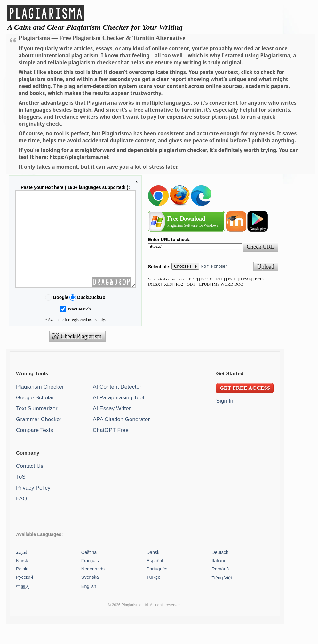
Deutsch (220, 571)
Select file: (159, 267)
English (89, 606)
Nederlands (93, 588)
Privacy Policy (33, 507)
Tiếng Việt (222, 597)
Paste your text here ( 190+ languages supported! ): (75, 187)
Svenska (90, 596)
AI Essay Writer (112, 428)
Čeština (89, 571)
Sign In (225, 420)
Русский (24, 596)
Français (90, 580)
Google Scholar (35, 417)
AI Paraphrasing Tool (118, 417)
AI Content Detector (117, 406)
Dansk (153, 571)
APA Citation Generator (121, 438)
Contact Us (30, 485)
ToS (21, 496)
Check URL (260, 247)
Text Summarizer (37, 428)
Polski (22, 588)
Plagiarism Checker (40, 406)
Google (60, 317)
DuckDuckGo (91, 317)
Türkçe (154, 596)
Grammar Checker (39, 438)
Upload (266, 267)
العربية (22, 571)
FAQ (22, 518)
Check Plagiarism (81, 356)
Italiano (219, 580)
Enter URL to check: (170, 240)
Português (157, 588)
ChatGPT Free (111, 449)
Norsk (22, 580)
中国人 (23, 606)
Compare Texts (35, 449)
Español (155, 580)
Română (220, 588)
